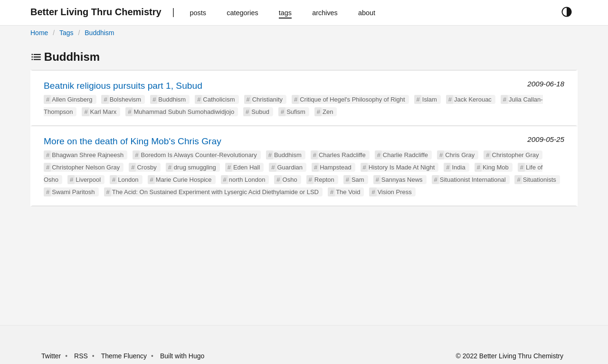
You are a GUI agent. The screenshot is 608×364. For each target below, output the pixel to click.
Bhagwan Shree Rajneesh (88, 155)
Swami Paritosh (73, 192)
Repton (324, 180)
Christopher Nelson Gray (86, 167)
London (128, 180)
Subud (260, 112)
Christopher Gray (516, 155)
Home (39, 33)
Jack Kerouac (473, 99)
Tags (66, 33)
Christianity (267, 99)
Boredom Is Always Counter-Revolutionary (199, 155)
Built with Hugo (182, 356)
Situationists (540, 180)
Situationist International (473, 180)
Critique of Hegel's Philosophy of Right (352, 99)
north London (247, 180)
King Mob (496, 167)
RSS (81, 356)
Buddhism (99, 33)
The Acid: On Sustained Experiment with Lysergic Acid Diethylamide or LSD (215, 192)
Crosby (147, 167)
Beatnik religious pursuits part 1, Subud (123, 86)
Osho (290, 180)
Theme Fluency (125, 356)
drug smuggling (195, 167)
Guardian (290, 167)
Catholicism (219, 99)
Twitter (51, 356)
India (458, 167)
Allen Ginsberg (72, 99)
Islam (430, 99)
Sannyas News (402, 180)
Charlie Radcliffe (405, 155)
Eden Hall (247, 167)
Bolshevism (125, 99)
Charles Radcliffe (342, 155)
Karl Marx (104, 112)
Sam (358, 180)
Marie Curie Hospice (184, 180)
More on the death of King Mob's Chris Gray (133, 141)
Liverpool (88, 180)
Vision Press (395, 192)
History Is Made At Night (402, 167)
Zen (328, 112)
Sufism (296, 112)
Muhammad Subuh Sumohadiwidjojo (184, 112)
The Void (348, 192)
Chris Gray (460, 155)
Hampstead (335, 167)
